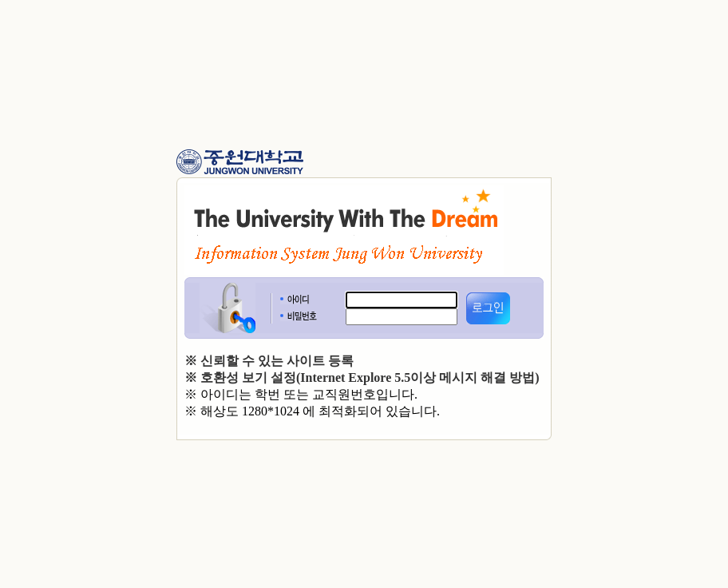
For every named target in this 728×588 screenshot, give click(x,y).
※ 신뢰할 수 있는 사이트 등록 (269, 354)
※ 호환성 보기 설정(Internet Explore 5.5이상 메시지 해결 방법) (362, 371)
